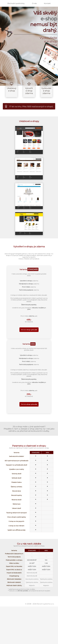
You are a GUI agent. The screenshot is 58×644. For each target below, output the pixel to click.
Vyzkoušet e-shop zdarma (46, 91)
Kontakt (47, 3)
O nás (34, 3)
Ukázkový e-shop (12, 89)
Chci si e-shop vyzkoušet (29, 330)
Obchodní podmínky (16, 3)
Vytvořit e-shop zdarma (29, 91)
